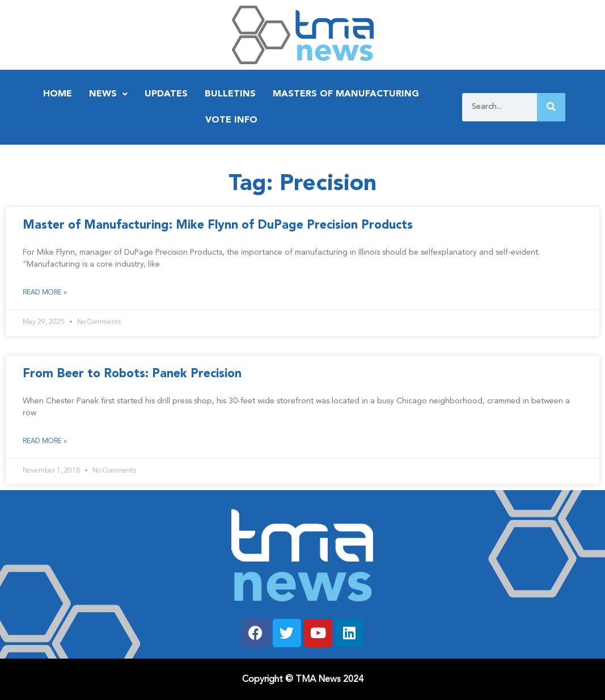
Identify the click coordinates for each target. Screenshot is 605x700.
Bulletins (230, 94)
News (108, 94)
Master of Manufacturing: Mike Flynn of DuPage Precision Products (218, 225)
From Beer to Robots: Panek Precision (132, 374)
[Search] (551, 107)
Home (58, 94)
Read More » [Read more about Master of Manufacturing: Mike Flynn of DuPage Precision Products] (45, 293)
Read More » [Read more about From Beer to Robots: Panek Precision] (45, 441)
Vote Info (231, 120)
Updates (166, 94)
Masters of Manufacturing (346, 94)
